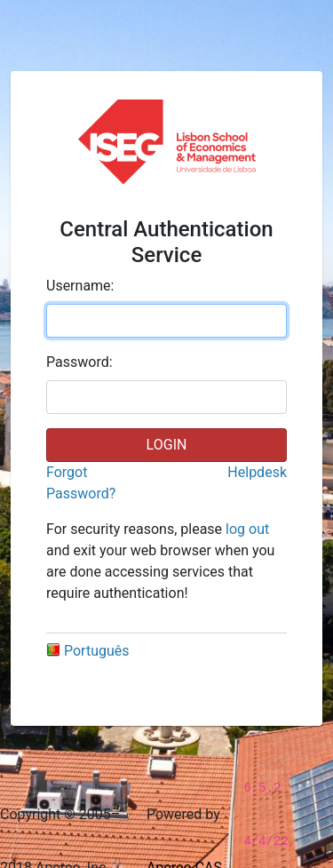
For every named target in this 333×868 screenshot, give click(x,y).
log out (247, 529)
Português (88, 651)
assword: (79, 362)
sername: (80, 286)
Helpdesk (257, 472)
